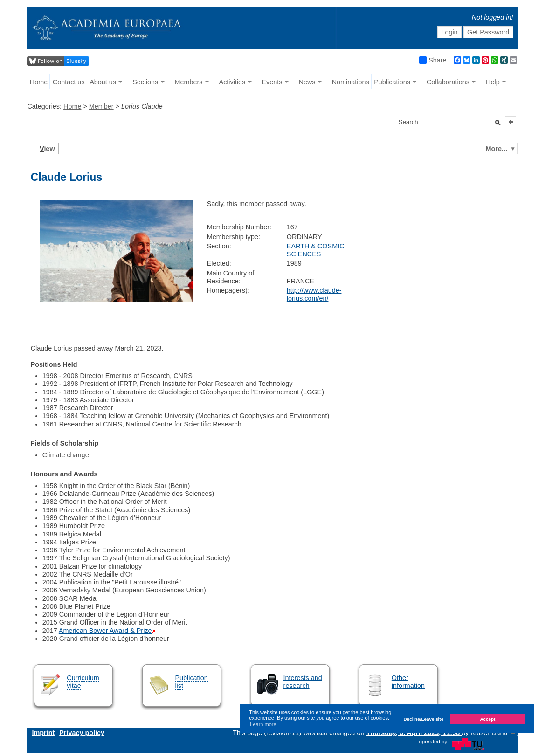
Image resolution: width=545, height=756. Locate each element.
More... (497, 149)
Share (433, 60)
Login (449, 32)
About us (103, 82)
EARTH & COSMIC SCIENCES (316, 250)
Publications (392, 82)
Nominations (351, 82)
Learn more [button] (263, 724)
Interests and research (303, 682)
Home (39, 82)
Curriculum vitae (83, 682)
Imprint (43, 733)
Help (493, 82)
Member (101, 106)
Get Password (488, 32)
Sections (145, 82)
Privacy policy (82, 733)
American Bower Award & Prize (105, 631)
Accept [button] (487, 719)
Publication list (191, 682)
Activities (232, 82)
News (307, 82)
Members (188, 82)
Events (272, 82)
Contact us (69, 82)
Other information (408, 682)
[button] (498, 123)
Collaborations (448, 82)
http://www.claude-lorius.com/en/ (314, 294)
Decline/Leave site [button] (424, 719)
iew (47, 149)
